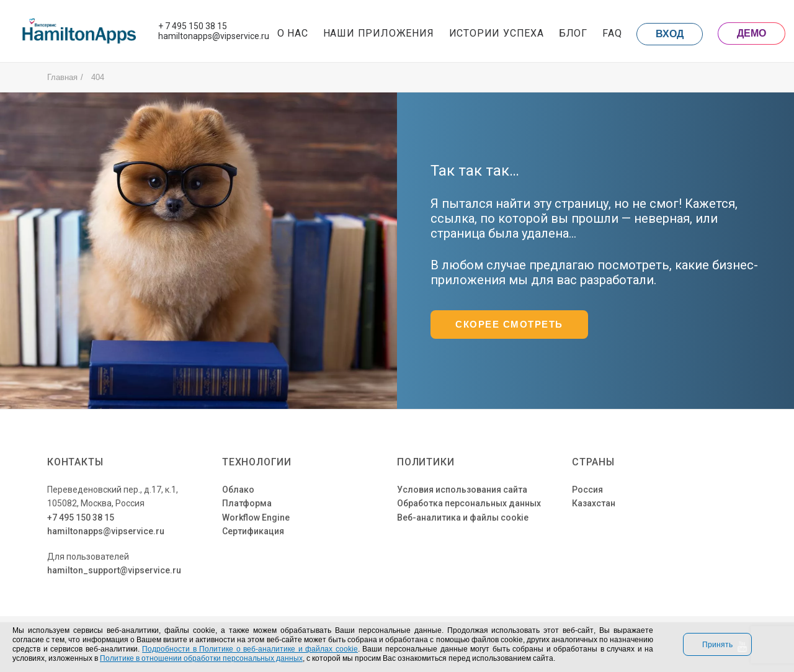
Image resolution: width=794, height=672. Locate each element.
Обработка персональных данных (469, 503)
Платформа (247, 503)
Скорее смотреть (509, 325)
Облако (238, 490)
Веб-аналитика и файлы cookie (463, 517)
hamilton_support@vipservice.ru (114, 570)
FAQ (612, 33)
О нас (293, 33)
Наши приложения (379, 33)
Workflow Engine (256, 517)
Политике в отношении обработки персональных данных (201, 658)
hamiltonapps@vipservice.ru (214, 36)
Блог (573, 33)
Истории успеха (497, 33)
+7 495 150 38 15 (81, 517)
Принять (717, 644)
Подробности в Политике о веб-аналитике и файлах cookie (250, 649)
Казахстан (594, 503)
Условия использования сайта (462, 490)
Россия (587, 490)
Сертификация (253, 531)
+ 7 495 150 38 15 (193, 26)
